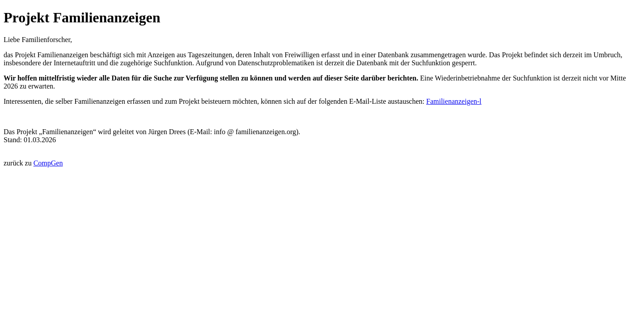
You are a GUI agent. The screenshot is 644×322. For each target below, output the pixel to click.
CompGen (48, 163)
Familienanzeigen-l (454, 101)
